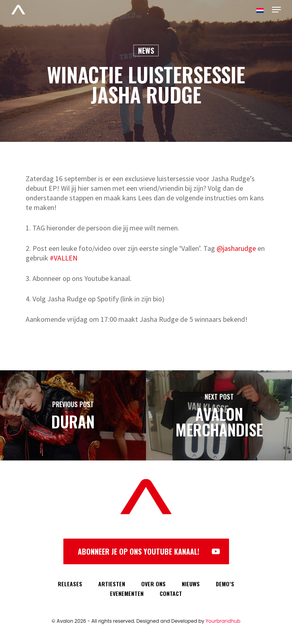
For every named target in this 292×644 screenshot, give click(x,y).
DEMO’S (225, 584)
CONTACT (171, 593)
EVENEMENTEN (127, 593)
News (146, 50)
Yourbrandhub (223, 621)
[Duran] (73, 415)
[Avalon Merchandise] (219, 415)
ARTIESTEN (112, 584)
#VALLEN (64, 258)
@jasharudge (236, 248)
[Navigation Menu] (276, 10)
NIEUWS (191, 584)
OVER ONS (153, 584)
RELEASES (70, 584)
